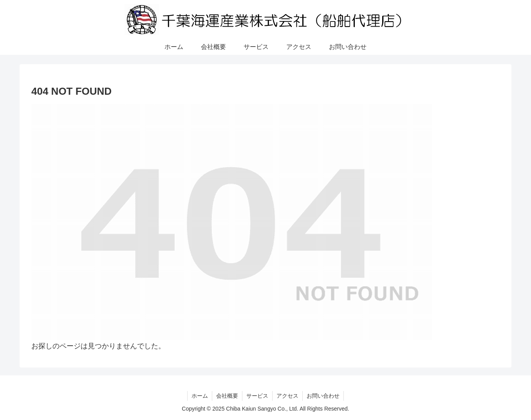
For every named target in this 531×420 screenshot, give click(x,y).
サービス (257, 396)
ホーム (200, 396)
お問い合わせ (323, 396)
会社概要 (227, 396)
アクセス (287, 396)
